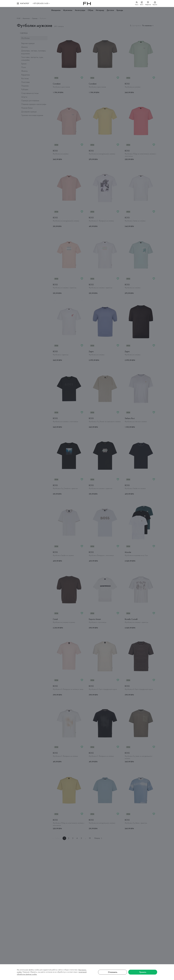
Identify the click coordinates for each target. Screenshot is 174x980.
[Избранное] (148, 3)
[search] (137, 3)
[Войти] (142, 3)
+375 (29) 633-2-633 (40, 3)
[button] (23, 3)
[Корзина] (155, 3)
